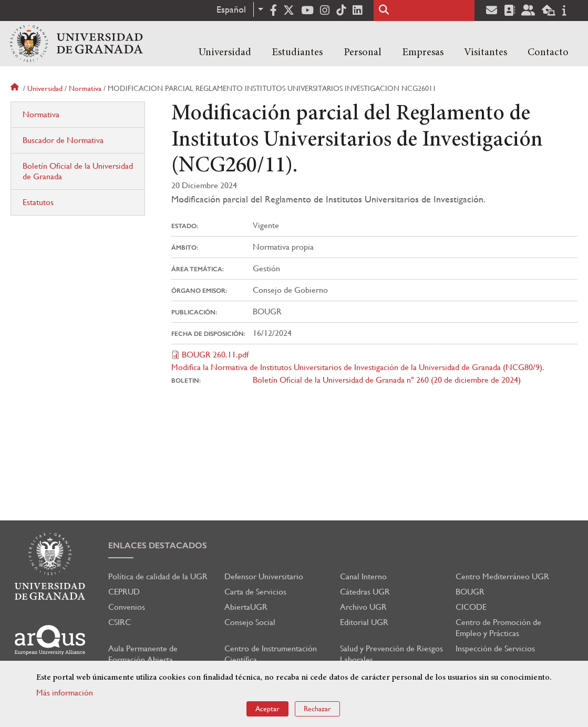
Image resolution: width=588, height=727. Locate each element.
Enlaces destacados (158, 545)
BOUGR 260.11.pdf (215, 355)
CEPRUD (124, 592)
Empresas (423, 53)
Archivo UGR (363, 607)
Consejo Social (250, 622)
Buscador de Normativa (63, 140)
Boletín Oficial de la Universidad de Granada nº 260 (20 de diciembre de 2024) (387, 380)
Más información (65, 693)
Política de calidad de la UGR (158, 576)
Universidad (225, 53)
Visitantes (486, 53)
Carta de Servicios (255, 592)
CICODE (471, 607)
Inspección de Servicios (495, 648)
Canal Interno (363, 576)
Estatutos (38, 202)
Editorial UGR (364, 622)
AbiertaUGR (246, 607)
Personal (363, 53)
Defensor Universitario (264, 576)
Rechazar (317, 709)
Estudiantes (297, 53)
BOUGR (470, 592)
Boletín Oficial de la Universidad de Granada (78, 171)
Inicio (16, 88)
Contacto (548, 53)
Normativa (85, 88)
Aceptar (267, 709)
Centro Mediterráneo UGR (502, 576)
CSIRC (120, 622)
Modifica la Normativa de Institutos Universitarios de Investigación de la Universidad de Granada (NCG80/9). (358, 367)
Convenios (127, 607)
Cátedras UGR (365, 592)
